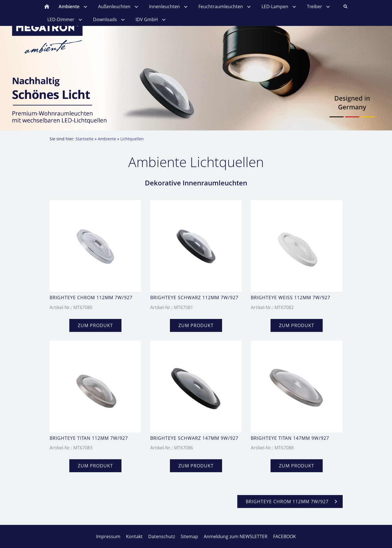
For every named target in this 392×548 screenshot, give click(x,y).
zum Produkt (95, 325)
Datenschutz (162, 536)
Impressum (108, 536)
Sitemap (189, 536)
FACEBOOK (284, 536)
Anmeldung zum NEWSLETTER (236, 536)
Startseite (85, 139)
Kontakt (134, 536)
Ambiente (107, 139)
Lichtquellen (132, 139)
